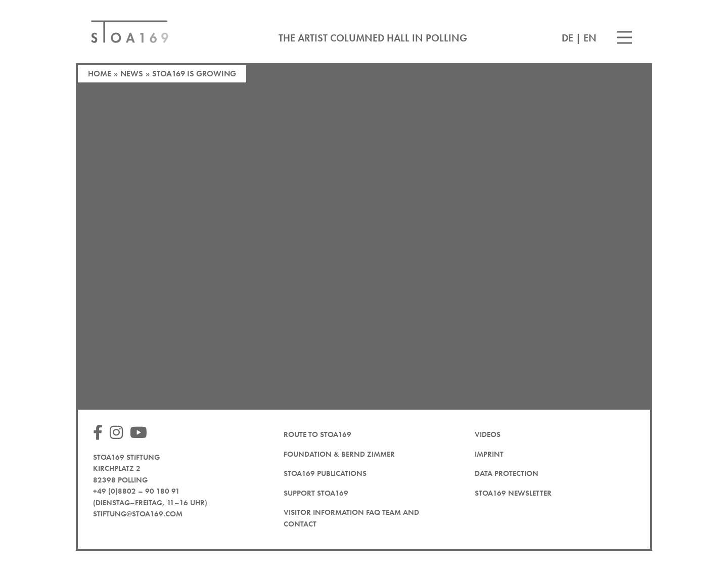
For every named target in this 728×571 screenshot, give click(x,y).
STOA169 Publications (325, 473)
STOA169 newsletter (513, 493)
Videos (488, 434)
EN (590, 38)
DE (567, 38)
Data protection (507, 473)
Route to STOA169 (317, 434)
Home (100, 74)
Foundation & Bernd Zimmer (339, 454)
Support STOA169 (316, 493)
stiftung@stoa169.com (138, 514)
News (132, 74)
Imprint (489, 454)
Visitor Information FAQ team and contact (351, 518)
